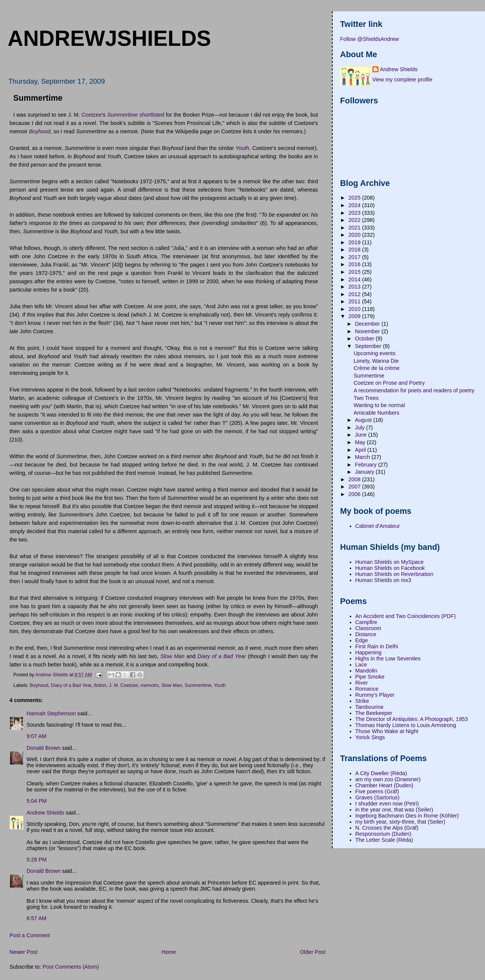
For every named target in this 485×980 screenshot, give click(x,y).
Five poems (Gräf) (377, 791)
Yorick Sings (370, 737)
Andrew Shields (45, 813)
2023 (355, 213)
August (364, 420)
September (369, 346)
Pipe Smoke (370, 677)
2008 (355, 479)
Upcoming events (374, 353)
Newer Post (23, 952)
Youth (220, 685)
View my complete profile (403, 80)
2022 (355, 220)
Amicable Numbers (376, 413)
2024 (355, 205)
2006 (355, 494)
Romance (367, 689)
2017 (355, 257)
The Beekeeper (374, 713)
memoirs (150, 685)
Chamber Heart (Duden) (384, 785)
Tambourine (370, 707)
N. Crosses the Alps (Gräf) (387, 828)
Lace (361, 665)
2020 (355, 235)
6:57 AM (36, 918)
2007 (355, 487)
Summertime (198, 685)
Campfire (366, 622)
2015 (355, 272)
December (368, 324)
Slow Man (172, 685)
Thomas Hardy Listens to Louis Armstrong (406, 725)
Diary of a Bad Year (71, 685)
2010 (355, 309)
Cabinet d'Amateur (378, 526)
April (361, 450)
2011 (355, 301)
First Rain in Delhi (377, 646)
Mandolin (366, 671)
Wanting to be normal (379, 405)
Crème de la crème (377, 368)
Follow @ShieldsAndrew (370, 39)
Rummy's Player (375, 695)
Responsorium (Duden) (383, 834)
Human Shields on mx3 (383, 580)
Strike (362, 701)
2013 (355, 287)
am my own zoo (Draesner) (388, 779)
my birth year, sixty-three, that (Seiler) (401, 822)
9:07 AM (36, 736)
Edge (362, 640)
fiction (100, 685)
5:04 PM (37, 801)
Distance (366, 634)
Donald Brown (44, 748)
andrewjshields (109, 38)
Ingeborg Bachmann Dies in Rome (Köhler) (407, 816)
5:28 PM (37, 860)
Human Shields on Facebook (390, 568)
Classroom (368, 628)
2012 (355, 294)
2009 (355, 316)
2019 (355, 242)
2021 (355, 228)
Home (169, 952)
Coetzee (92, 115)
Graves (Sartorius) (378, 797)
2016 (355, 264)
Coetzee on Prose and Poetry (389, 383)
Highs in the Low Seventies (388, 659)
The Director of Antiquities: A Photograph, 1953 (412, 719)
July (361, 428)
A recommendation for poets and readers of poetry (414, 390)
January (365, 472)
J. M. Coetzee (123, 685)
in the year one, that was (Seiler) (394, 810)
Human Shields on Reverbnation (394, 574)
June (362, 435)
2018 (355, 250)
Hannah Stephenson (51, 713)
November (368, 331)
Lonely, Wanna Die (376, 361)
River (362, 683)
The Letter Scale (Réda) (384, 840)
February (367, 465)
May (361, 442)
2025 (355, 198)
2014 (355, 279)
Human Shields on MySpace (390, 562)
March (363, 457)
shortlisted (152, 115)
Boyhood (39, 685)
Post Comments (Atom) (71, 967)
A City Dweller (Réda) (381, 773)
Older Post (313, 952)
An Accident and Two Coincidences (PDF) (406, 616)
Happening (368, 652)
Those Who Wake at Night (387, 731)
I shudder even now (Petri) (387, 804)
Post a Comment (30, 935)
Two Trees (366, 398)
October (365, 339)
